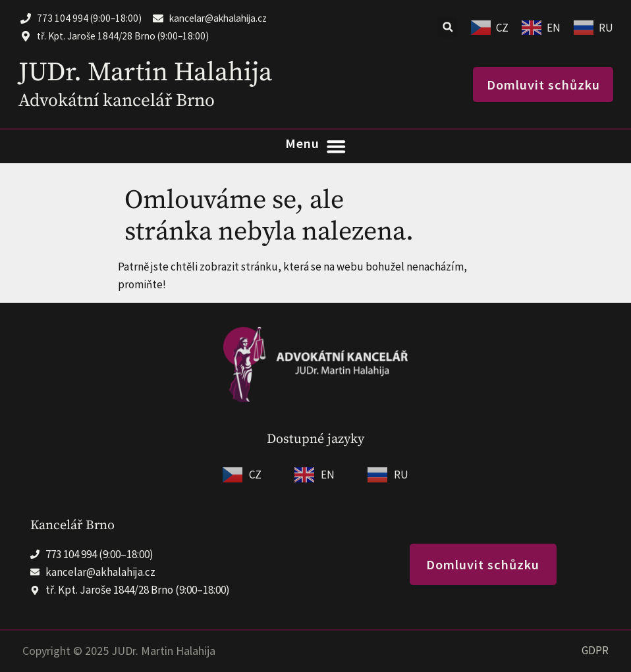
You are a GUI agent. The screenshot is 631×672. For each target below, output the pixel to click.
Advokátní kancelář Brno (117, 101)
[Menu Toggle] (316, 146)
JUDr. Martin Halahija (145, 72)
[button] (448, 27)
